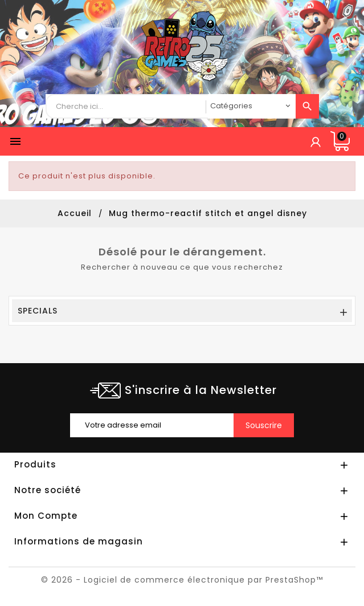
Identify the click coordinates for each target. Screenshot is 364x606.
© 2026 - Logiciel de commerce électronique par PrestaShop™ (182, 580)
